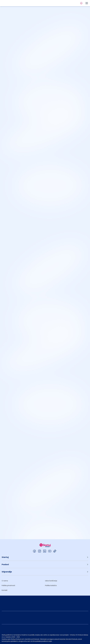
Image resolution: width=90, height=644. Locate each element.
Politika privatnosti (8, 585)
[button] (45, 557)
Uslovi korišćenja (51, 581)
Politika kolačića (51, 585)
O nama (5, 581)
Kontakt (5, 590)
